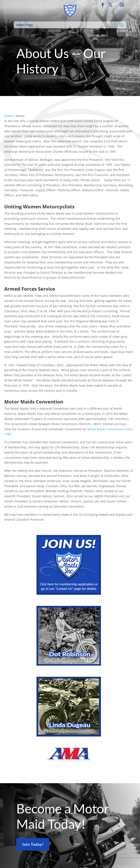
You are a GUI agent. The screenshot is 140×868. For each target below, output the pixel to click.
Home (8, 116)
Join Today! (33, 844)
